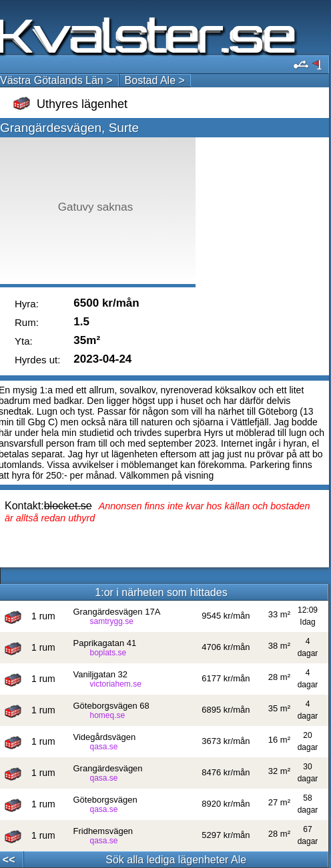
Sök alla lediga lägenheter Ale (176, 860)
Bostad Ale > (155, 80)
